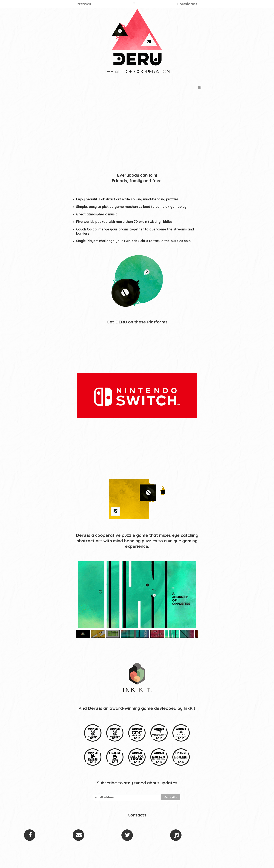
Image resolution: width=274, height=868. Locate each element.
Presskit (84, 4)
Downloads (187, 4)
